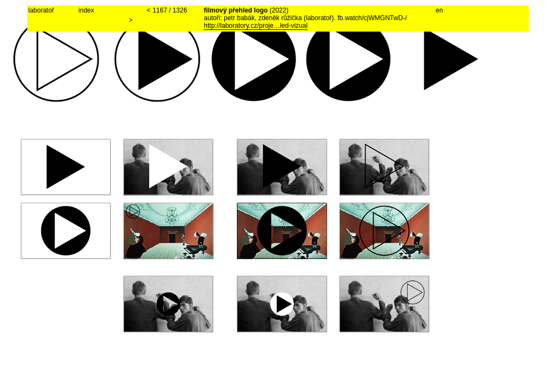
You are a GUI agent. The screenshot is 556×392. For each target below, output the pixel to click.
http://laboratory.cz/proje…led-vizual (256, 26)
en (439, 10)
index (86, 10)
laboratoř (41, 10)
